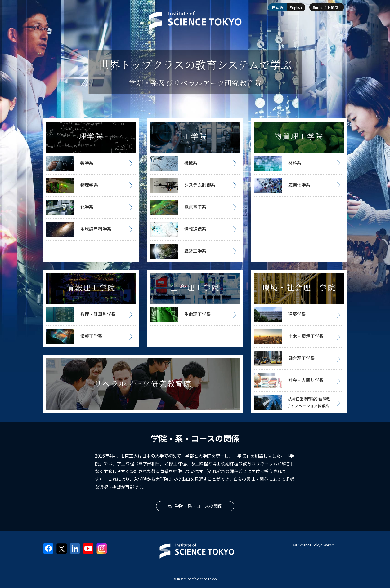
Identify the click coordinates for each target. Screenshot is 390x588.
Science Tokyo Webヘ (317, 545)
